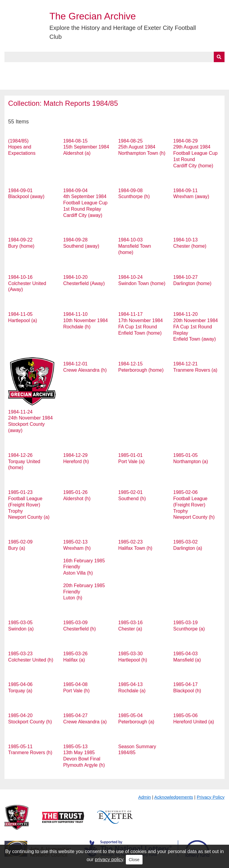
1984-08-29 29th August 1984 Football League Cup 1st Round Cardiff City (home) (195, 153)
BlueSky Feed (21, 83)
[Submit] (219, 57)
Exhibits (130, 69)
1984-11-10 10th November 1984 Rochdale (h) (85, 320)
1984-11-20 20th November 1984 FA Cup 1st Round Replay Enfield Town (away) (195, 327)
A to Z (101, 69)
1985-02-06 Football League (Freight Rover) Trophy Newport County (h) (194, 505)
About (34, 69)
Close (134, 860)
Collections (66, 69)
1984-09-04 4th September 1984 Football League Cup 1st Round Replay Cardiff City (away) (85, 203)
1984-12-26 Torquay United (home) (24, 461)
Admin (144, 797)
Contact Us (196, 69)
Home (11, 69)
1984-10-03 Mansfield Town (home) (134, 246)
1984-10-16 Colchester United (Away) (27, 283)
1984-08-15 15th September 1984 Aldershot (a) (86, 147)
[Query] (114, 57)
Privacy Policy (211, 797)
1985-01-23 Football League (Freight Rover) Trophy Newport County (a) (29, 505)
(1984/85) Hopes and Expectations (22, 147)
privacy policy (109, 859)
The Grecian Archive (93, 16)
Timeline (163, 69)
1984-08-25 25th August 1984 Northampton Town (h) (142, 147)
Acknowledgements (174, 797)
